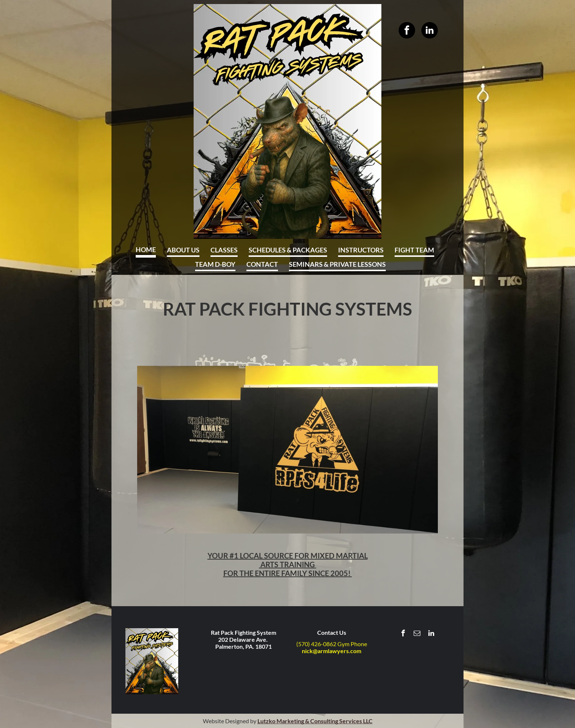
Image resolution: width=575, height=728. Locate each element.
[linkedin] (430, 30)
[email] (417, 634)
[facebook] (407, 30)
